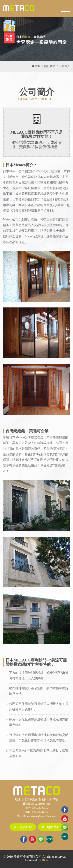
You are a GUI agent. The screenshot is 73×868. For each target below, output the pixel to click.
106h (45, 860)
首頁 (36, 66)
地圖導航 (51, 827)
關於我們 (50, 66)
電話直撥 (23, 827)
